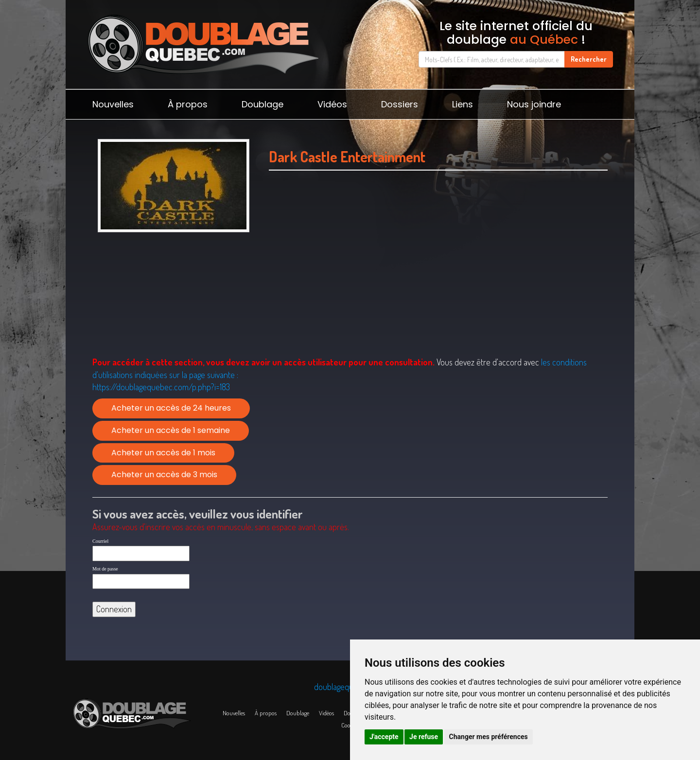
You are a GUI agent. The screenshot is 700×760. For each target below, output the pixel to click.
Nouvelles (113, 104)
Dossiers (400, 104)
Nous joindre (534, 104)
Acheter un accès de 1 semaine (171, 430)
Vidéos (332, 104)
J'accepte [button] (384, 737)
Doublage (262, 104)
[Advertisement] (438, 263)
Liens (463, 104)
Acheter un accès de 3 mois (164, 475)
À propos (188, 104)
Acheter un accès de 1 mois (163, 453)
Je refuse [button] (424, 737)
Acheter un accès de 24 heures (171, 408)
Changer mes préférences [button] (489, 737)
